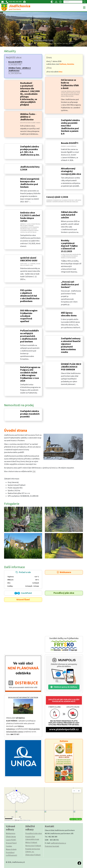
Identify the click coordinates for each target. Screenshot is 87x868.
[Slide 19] (70, 43)
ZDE (34, 471)
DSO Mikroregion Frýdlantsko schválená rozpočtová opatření (29, 316)
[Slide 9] (41, 43)
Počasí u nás (23, 579)
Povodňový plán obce (64, 593)
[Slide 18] (67, 43)
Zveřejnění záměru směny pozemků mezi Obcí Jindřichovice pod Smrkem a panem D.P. (70, 127)
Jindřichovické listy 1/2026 (30, 168)
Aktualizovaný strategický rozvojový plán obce (71, 171)
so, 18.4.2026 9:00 (19, 71)
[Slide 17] (64, 43)
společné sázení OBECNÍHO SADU (29, 259)
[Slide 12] (49, 43)
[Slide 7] (35, 43)
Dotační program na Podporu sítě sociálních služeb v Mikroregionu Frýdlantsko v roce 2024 (30, 374)
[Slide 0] (14, 43)
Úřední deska (11, 837)
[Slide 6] (32, 43)
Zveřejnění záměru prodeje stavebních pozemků (30, 414)
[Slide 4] (26, 43)
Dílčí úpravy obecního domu (69, 314)
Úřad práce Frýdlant (33, 855)
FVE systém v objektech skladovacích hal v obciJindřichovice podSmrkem (30, 296)
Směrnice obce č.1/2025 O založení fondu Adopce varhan (30, 217)
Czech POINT (11, 840)
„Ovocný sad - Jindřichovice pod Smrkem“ (70, 285)
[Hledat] (73, 2)
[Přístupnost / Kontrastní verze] (52, 2)
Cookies (9, 846)
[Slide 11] (46, 43)
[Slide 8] (38, 43)
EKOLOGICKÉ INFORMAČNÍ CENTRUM (23, 697)
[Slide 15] (58, 43)
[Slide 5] (29, 43)
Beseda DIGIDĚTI (70, 143)
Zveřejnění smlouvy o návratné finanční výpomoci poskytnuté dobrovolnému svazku (71, 345)
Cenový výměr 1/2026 (57, 197)
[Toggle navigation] (84, 8)
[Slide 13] (52, 43)
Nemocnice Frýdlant (33, 846)
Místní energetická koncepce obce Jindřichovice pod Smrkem (30, 183)
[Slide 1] (17, 43)
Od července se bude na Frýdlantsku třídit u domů (70, 84)
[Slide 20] (72, 43)
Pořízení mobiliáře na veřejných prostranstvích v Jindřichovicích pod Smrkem (29, 336)
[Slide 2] (20, 43)
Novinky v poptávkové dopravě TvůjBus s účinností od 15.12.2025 (69, 246)
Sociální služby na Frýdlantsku (64, 644)
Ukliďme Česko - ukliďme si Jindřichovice (28, 117)
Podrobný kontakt (52, 846)
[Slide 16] (61, 43)
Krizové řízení (23, 600)
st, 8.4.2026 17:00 (15, 63)
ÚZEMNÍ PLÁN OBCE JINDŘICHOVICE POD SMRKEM (71, 367)
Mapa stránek (11, 849)
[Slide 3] (23, 43)
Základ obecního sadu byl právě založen (69, 215)
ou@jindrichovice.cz (58, 843)
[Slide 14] (55, 43)
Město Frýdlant (31, 843)
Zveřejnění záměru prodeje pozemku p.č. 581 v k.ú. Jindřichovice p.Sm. (30, 151)
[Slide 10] (43, 43)
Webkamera (64, 572)
